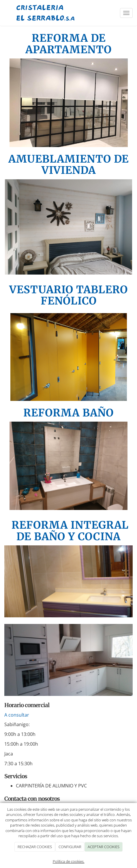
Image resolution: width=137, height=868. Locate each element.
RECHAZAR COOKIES (35, 847)
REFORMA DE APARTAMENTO (68, 44)
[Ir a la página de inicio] (46, 13)
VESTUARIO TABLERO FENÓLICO (68, 295)
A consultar (17, 715)
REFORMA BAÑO (68, 413)
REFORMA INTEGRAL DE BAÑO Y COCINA (69, 531)
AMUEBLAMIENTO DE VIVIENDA (68, 165)
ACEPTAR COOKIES (104, 847)
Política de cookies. (69, 861)
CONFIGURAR (70, 847)
